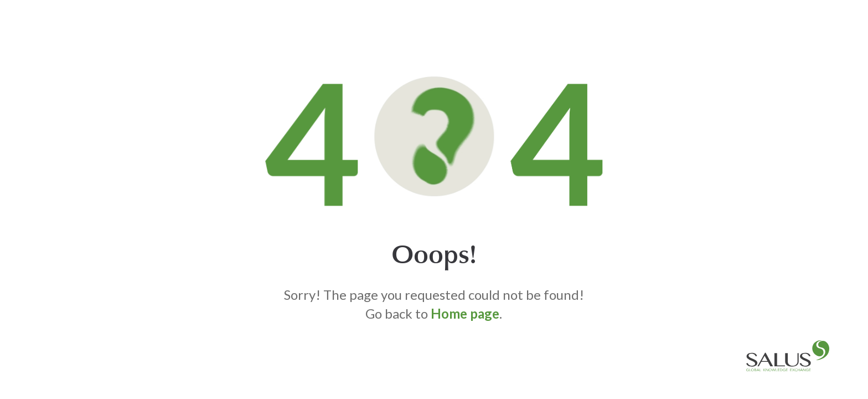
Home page (465, 313)
